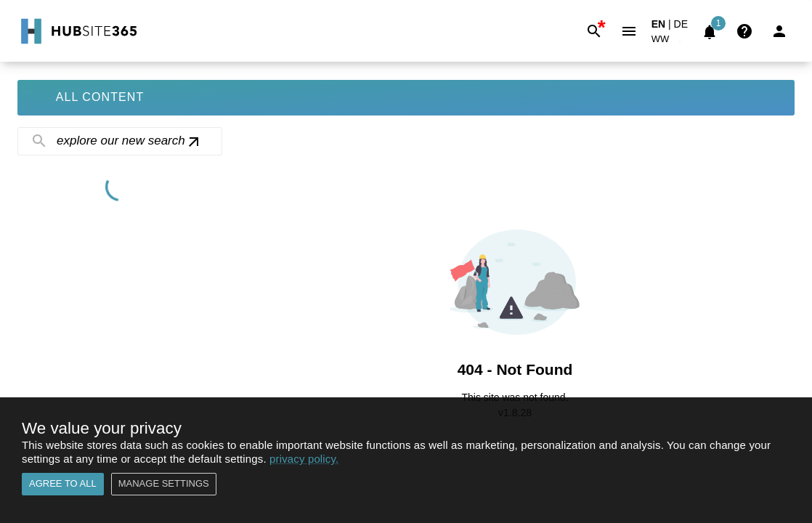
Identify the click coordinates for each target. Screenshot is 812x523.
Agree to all (63, 484)
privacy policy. (304, 459)
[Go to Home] (77, 31)
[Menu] (629, 31)
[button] (669, 42)
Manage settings (164, 484)
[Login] (779, 31)
